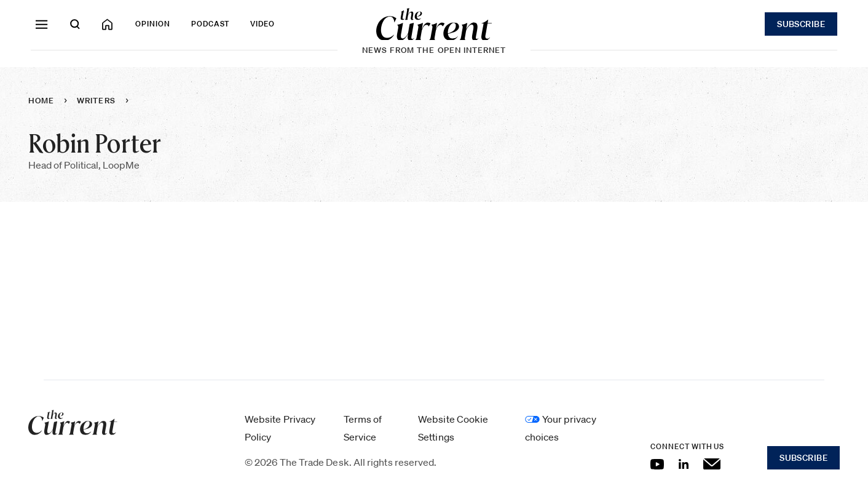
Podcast (211, 24)
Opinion (153, 24)
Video (262, 24)
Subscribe (801, 24)
